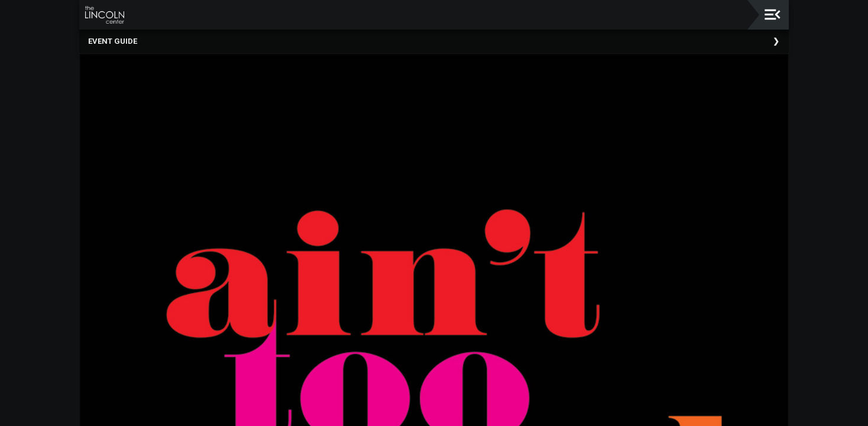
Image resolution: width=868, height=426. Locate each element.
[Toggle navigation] (773, 14)
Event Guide (113, 41)
